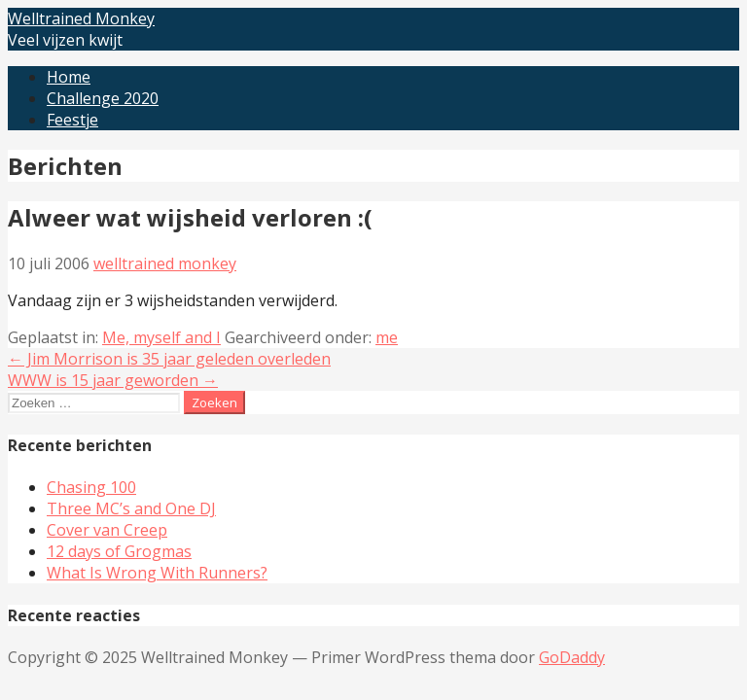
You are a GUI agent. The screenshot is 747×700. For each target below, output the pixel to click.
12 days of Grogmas (119, 551)
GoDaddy (572, 657)
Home (69, 77)
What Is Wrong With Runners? (157, 573)
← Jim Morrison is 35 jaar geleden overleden (169, 359)
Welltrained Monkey (81, 18)
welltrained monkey (165, 263)
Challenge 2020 (103, 98)
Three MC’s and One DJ (131, 508)
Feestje (72, 120)
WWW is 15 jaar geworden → (113, 380)
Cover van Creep (107, 530)
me (387, 337)
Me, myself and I (161, 337)
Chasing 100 (91, 487)
